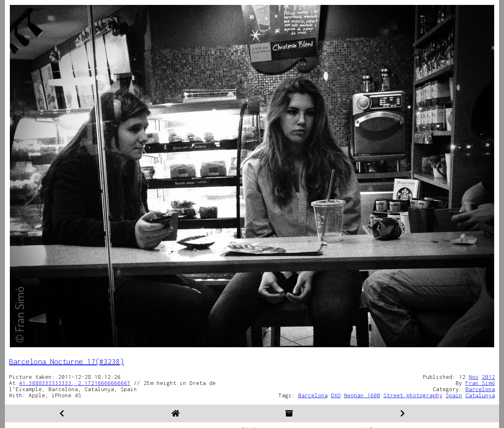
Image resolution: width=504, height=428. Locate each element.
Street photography (413, 395)
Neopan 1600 (362, 395)
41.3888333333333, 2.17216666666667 (75, 383)
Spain (454, 395)
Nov (474, 377)
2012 (488, 377)
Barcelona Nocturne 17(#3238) (66, 361)
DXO (336, 395)
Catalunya (480, 395)
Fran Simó (480, 383)
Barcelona (480, 389)
